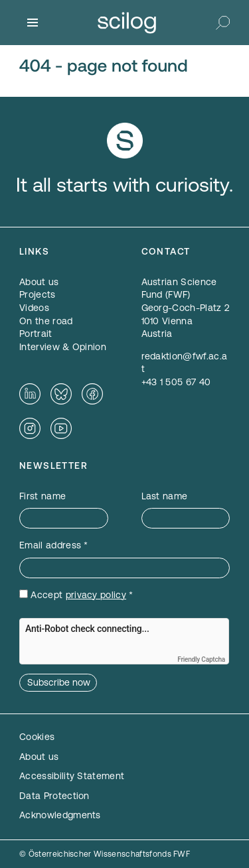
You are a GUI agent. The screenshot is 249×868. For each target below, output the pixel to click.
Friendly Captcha (201, 659)
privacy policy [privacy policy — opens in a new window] (96, 595)
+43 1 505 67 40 (176, 382)
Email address (54, 545)
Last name (165, 496)
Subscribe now (59, 682)
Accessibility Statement (72, 776)
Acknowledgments (60, 815)
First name (42, 496)
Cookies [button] (37, 737)
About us (39, 757)
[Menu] (33, 23)
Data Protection (54, 796)
